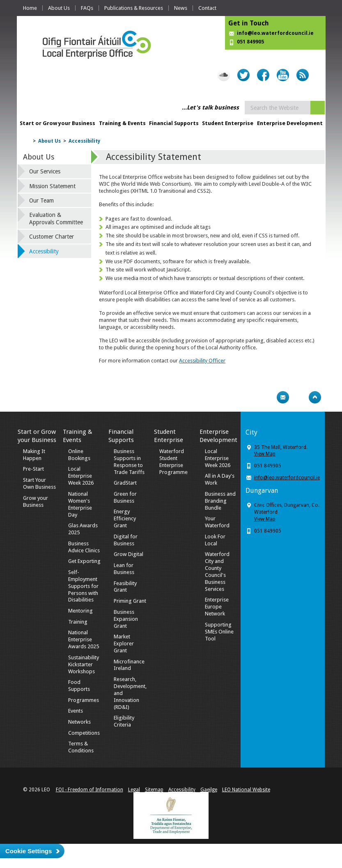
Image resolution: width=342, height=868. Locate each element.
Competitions (84, 733)
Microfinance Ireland (129, 665)
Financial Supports (174, 123)
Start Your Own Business (39, 483)
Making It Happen (34, 455)
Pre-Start (33, 469)
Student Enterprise (228, 123)
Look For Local (215, 540)
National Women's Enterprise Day (80, 504)
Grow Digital (129, 554)
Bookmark (299, 397)
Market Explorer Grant (124, 644)
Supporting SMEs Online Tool (219, 632)
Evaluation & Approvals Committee (56, 219)
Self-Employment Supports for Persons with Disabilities (83, 586)
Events (76, 711)
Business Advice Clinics (84, 547)
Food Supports (79, 686)
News (181, 8)
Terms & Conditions (81, 747)
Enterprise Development (290, 123)
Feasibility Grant (125, 587)
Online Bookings (79, 455)
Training (78, 622)
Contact (207, 8)
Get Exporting (84, 561)
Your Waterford (217, 522)
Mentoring (80, 611)
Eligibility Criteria (124, 721)
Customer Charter (52, 237)
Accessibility (84, 141)
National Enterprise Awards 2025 (84, 639)
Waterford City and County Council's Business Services (217, 571)
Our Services (45, 171)
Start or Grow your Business (57, 123)
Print (267, 397)
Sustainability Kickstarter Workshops (84, 664)
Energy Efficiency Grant (125, 518)
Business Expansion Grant (126, 619)
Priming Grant (130, 601)
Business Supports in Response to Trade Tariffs (129, 462)
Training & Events (122, 123)
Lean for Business (124, 569)
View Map (265, 454)
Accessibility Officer (202, 361)
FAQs (87, 8)
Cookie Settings (29, 851)
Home (30, 8)
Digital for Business (126, 540)
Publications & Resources (134, 8)
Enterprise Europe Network (217, 607)
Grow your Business (36, 501)
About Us (59, 8)
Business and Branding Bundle (220, 501)
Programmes (84, 700)
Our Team (41, 200)
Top (315, 397)
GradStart (125, 483)
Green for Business (125, 497)
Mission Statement (52, 186)
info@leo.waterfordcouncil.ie (275, 33)
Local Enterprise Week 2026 (81, 476)
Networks (79, 722)
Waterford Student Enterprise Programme (173, 462)
